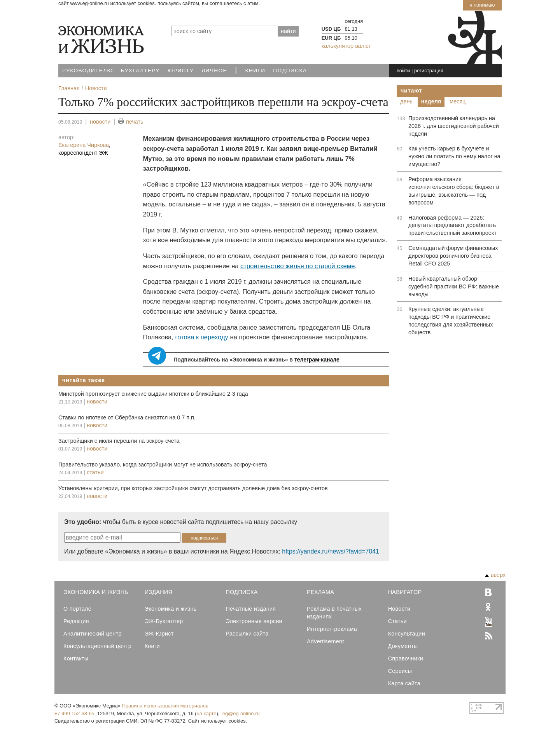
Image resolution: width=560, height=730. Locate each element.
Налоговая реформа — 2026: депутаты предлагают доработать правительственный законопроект (452, 225)
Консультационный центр (97, 646)
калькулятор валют (346, 46)
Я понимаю (482, 5)
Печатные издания (251, 609)
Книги (255, 71)
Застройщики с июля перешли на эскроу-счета (119, 441)
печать (131, 122)
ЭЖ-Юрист (159, 634)
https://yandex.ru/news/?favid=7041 (330, 551)
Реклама (320, 592)
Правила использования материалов (165, 706)
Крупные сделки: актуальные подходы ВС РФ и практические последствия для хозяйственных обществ (451, 321)
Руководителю (88, 71)
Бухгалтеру (140, 71)
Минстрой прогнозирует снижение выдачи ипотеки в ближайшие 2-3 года (153, 394)
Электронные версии (254, 621)
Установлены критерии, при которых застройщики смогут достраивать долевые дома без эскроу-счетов (193, 488)
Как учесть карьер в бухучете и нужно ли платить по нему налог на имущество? (454, 156)
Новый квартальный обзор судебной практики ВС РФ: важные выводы (454, 286)
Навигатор (405, 592)
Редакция (76, 621)
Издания (159, 592)
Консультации (407, 634)
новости (100, 122)
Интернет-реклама (332, 629)
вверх (495, 575)
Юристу (181, 71)
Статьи (397, 621)
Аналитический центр (93, 634)
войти (403, 71)
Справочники (406, 658)
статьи (95, 472)
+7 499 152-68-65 (74, 713)
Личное (214, 71)
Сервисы (400, 671)
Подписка (290, 71)
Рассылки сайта (247, 634)
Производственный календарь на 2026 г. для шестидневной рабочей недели (454, 126)
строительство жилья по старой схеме (297, 266)
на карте (207, 713)
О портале (77, 609)
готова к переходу (201, 337)
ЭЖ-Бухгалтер (164, 621)
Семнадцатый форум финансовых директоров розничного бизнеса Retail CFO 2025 (453, 256)
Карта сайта (404, 683)
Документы (403, 646)
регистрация (429, 71)
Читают (411, 91)
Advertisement (325, 641)
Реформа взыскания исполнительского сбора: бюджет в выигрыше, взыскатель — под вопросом (454, 191)
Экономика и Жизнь (96, 592)
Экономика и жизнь (171, 609)
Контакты (76, 658)
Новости (399, 609)
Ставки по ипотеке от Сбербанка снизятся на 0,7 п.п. (127, 417)
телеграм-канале (317, 360)
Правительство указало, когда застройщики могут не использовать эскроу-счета (163, 465)
